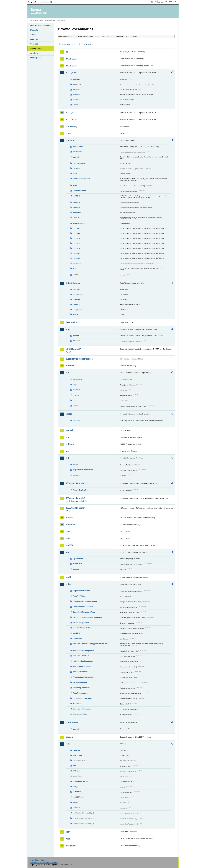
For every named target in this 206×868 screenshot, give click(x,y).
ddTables (77, 300)
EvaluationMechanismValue (84, 612)
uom (68, 832)
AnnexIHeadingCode (81, 490)
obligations (77, 309)
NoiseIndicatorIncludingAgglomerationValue (91, 644)
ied (67, 458)
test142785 (77, 792)
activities (77, 79)
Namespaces (36, 58)
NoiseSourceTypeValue (82, 666)
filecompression (79, 191)
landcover (71, 525)
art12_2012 (71, 59)
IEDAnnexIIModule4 (75, 508)
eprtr (68, 329)
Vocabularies (36, 49)
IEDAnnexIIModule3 (75, 498)
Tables (33, 35)
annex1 (76, 464)
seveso (69, 737)
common (70, 140)
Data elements (36, 39)
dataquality (71, 322)
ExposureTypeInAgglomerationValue (87, 617)
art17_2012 (71, 113)
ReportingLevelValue (81, 688)
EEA (41, 2)
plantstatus (77, 564)
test (68, 744)
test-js (75, 787)
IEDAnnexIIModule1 (75, 483)
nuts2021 (77, 253)
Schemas (34, 44)
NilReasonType (79, 223)
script (75, 268)
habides (70, 444)
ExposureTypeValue (81, 623)
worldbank (71, 846)
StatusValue (78, 704)
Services (34, 53)
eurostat (70, 366)
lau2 (68, 538)
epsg (75, 185)
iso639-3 (76, 202)
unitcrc (76, 406)
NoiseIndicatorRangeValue (83, 651)
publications (72, 722)
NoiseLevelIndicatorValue (83, 661)
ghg (68, 437)
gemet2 (69, 430)
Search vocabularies (69, 44)
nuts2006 (77, 233)
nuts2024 (77, 258)
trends (75, 105)
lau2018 (70, 545)
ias (67, 451)
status (75, 314)
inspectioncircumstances (83, 470)
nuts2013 (77, 243)
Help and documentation (41, 25)
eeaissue (76, 305)
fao (67, 373)
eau (74, 766)
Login (155, 2)
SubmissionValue (80, 714)
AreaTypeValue (79, 596)
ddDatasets (77, 295)
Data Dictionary (50, 20)
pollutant (76, 475)
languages (77, 212)
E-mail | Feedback (38, 860)
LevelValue (77, 638)
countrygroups (79, 163)
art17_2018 (71, 119)
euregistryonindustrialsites (79, 359)
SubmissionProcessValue (83, 709)
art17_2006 (71, 73)
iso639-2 (76, 196)
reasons (76, 100)
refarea (76, 395)
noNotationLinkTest (81, 782)
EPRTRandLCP (73, 349)
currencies (77, 168)
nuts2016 (77, 248)
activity (76, 336)
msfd (68, 577)
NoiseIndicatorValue (81, 656)
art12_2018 (71, 66)
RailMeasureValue (80, 682)
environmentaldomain (82, 179)
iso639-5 (76, 207)
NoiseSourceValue (80, 672)
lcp (67, 552)
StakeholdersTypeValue (82, 698)
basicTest (77, 750)
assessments (78, 147)
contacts (76, 290)
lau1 (68, 531)
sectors (76, 569)
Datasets (34, 30)
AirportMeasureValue (81, 591)
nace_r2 (76, 217)
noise (68, 584)
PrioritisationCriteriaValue (83, 677)
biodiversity (72, 126)
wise (68, 839)
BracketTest (78, 755)
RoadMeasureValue (81, 693)
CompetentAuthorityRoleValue (85, 601)
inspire (69, 518)
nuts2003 (77, 228)
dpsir (75, 174)
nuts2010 (77, 238)
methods (76, 95)
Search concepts (87, 44)
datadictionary (73, 283)
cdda (68, 133)
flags (75, 384)
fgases (69, 414)
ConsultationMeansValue (83, 607)
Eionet (41, 20)
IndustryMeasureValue (82, 628)
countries (77, 90)
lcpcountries (78, 559)
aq (67, 52)
